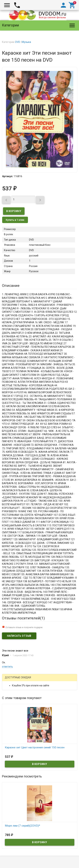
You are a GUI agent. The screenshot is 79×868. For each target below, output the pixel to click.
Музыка (26, 42)
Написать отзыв (19, 636)
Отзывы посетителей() (23, 618)
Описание (11, 286)
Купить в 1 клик (15, 220)
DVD (18, 42)
